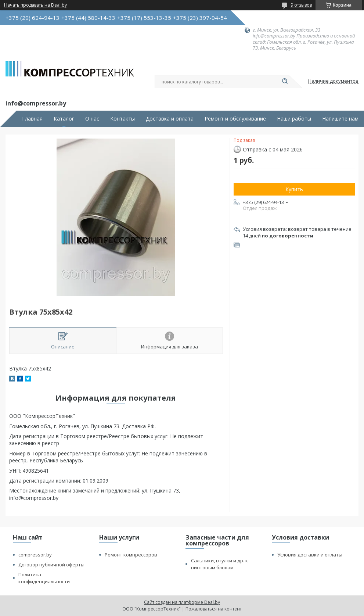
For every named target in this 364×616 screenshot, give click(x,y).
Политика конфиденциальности (44, 578)
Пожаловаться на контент (214, 609)
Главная (32, 119)
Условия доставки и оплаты (310, 555)
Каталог (64, 119)
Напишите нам (340, 119)
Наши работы (294, 119)
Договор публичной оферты (51, 565)
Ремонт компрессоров (131, 555)
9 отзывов (301, 5)
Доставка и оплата (170, 119)
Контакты (122, 119)
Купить (294, 189)
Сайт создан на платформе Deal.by (182, 602)
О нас (92, 119)
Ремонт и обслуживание (235, 119)
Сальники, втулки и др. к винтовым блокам (219, 564)
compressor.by (35, 555)
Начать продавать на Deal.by (35, 5)
